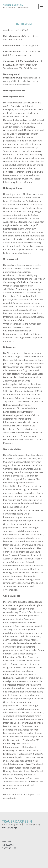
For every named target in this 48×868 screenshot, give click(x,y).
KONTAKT (7, 841)
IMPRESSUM (8, 845)
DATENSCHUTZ (9, 848)
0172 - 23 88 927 (10, 828)
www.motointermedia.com (16, 85)
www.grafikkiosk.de (13, 81)
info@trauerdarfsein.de (20, 55)
